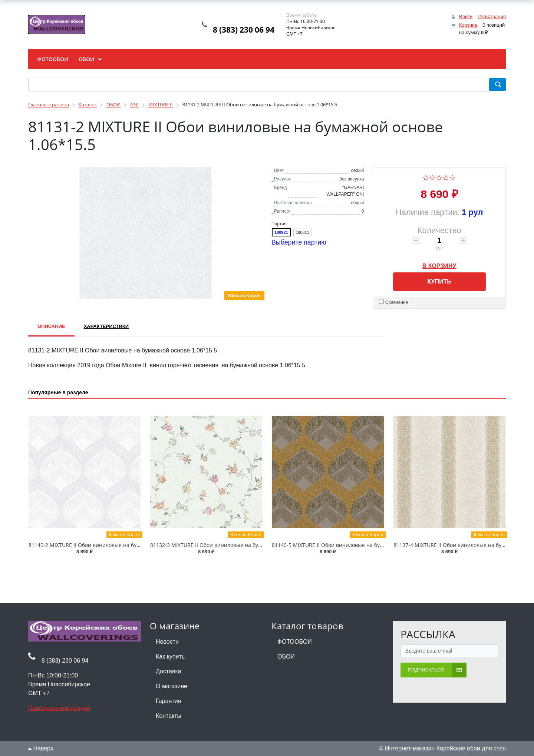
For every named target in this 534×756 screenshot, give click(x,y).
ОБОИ (286, 656)
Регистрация (492, 16)
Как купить (170, 656)
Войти (466, 16)
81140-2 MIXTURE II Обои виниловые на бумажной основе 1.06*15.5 (115, 545)
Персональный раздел (59, 708)
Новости (167, 642)
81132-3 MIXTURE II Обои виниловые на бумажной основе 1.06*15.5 (236, 545)
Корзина (468, 25)
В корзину (439, 265)
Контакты (169, 716)
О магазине (172, 686)
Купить (439, 281)
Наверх (41, 748)
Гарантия (168, 701)
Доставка (169, 671)
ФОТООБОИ (295, 642)
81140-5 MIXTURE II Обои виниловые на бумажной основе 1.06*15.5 (358, 545)
